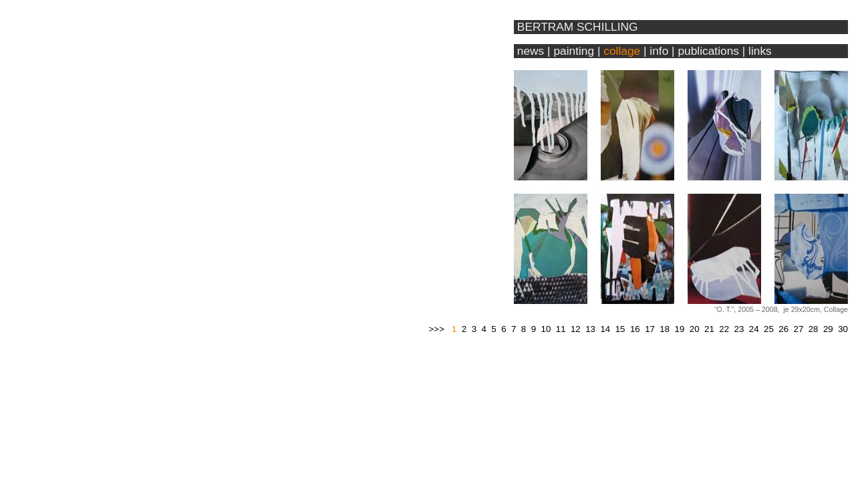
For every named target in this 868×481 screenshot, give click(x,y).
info (659, 51)
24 (754, 329)
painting (574, 51)
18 (665, 329)
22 (724, 329)
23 (739, 329)
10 (546, 329)
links (760, 51)
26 (783, 329)
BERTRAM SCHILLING (578, 27)
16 (635, 329)
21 (709, 329)
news (529, 51)
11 (561, 329)
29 (828, 329)
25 (769, 329)
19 (680, 329)
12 (576, 329)
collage (622, 51)
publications (708, 51)
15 (620, 329)
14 (605, 329)
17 (650, 329)
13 (590, 329)
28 (814, 329)
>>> (437, 329)
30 (843, 329)
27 (798, 329)
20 (695, 329)
